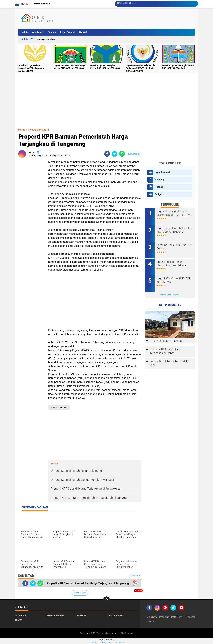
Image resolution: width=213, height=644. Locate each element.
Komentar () (134, 154)
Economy (159, 180)
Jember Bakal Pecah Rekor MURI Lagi (169, 363)
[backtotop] (106, 600)
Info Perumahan (47, 39)
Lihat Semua (80, 593)
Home (24, 4)
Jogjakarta (120, 643)
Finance (52, 32)
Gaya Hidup (21, 615)
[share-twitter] (115, 154)
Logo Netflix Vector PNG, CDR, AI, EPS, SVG (174, 280)
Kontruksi (82, 615)
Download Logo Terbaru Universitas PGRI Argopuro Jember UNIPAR (31, 68)
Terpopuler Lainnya (170, 295)
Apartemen (38, 32)
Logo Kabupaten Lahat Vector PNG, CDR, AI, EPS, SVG (174, 230)
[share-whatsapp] (122, 154)
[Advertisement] (134, 18)
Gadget (159, 194)
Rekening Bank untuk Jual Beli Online (174, 247)
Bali (111, 643)
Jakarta (92, 643)
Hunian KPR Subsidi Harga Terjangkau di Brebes (165, 351)
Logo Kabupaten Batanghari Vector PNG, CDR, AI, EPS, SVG (105, 67)
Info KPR (29, 39)
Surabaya (102, 643)
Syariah (83, 32)
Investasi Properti (38, 130)
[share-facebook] (107, 154)
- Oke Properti (126, 633)
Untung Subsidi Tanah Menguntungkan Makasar (172, 264)
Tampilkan (135, 576)
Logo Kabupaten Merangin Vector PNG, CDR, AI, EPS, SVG (178, 67)
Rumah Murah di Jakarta (167, 341)
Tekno (18, 620)
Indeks (25, 32)
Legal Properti (68, 32)
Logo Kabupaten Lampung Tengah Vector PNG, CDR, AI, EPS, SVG (70, 67)
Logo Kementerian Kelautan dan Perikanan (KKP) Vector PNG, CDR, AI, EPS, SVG (141, 68)
